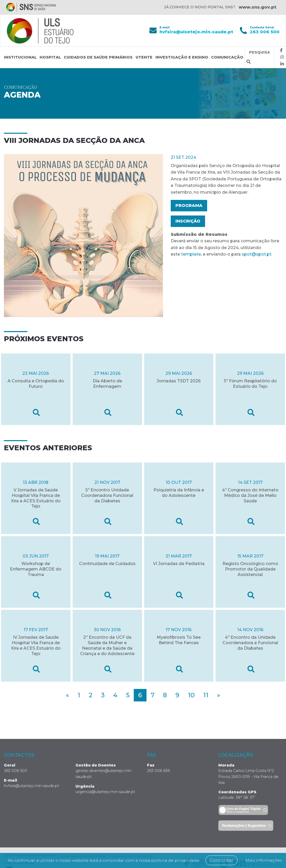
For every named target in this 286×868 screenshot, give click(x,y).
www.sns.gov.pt (258, 7)
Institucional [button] (20, 57)
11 (206, 695)
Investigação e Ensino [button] (182, 57)
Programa (189, 205)
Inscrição (188, 221)
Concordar (246, 854)
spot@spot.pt (257, 254)
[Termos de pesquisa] (259, 52)
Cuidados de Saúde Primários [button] (98, 57)
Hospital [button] (50, 57)
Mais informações (145, 860)
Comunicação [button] (227, 57)
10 (191, 695)
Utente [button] (144, 57)
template (191, 254)
